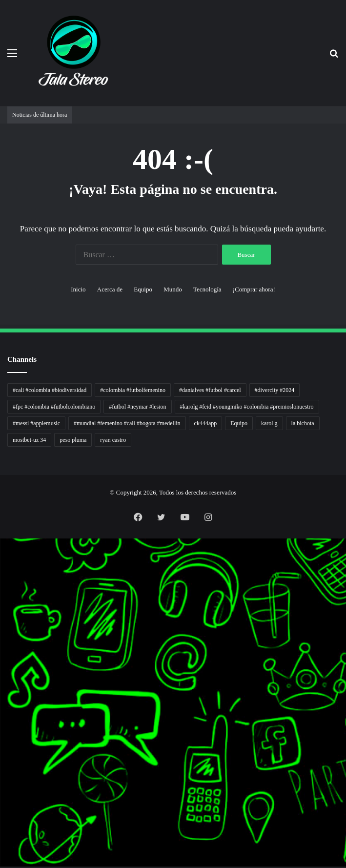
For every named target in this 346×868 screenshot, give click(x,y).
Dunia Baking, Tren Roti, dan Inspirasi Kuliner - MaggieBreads (8, 597)
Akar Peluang (2, 638)
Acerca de (110, 289)
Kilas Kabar (1, 785)
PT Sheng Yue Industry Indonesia (4, 562)
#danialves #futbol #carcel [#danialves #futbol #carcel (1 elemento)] (210, 390)
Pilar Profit (1, 662)
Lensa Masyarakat (2, 609)
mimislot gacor (2, 814)
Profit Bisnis (2, 656)
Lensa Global (2, 615)
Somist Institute (2, 755)
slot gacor (1, 726)
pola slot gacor (2, 843)
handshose (1, 545)
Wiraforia (1, 673)
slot (0, 632)
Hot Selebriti (2, 779)
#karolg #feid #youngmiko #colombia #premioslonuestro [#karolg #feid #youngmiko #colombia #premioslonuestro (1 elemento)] (247, 407)
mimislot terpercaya (3, 832)
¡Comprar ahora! (254, 289)
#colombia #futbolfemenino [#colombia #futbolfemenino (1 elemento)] (133, 390)
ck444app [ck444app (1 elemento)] (206, 423)
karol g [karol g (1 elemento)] (269, 423)
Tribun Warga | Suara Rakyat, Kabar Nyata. (6, 603)
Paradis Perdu (2, 738)
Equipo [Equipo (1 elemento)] (239, 423)
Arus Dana (1, 668)
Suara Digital (2, 709)
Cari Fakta (1, 761)
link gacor (1, 867)
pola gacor (1, 808)
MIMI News (2, 767)
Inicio (78, 289)
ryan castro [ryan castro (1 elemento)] (113, 440)
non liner (1, 550)
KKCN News (2, 744)
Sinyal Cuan (2, 644)
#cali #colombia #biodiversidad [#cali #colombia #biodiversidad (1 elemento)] (50, 390)
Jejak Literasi (2, 714)
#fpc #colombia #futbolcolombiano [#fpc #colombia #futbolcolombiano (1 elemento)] (54, 407)
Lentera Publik (2, 679)
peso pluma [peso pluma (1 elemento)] (73, 440)
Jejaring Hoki (2, 650)
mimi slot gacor (2, 849)
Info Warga (1, 691)
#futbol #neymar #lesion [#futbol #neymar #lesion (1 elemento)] (137, 407)
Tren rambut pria (2, 568)
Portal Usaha (2, 791)
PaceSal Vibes (2, 574)
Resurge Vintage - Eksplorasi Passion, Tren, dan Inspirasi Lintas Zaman (9, 591)
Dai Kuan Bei (2, 750)
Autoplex (1, 556)
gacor (1, 627)
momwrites (1, 539)
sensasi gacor (2, 802)
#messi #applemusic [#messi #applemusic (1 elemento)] (36, 423)
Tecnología (207, 289)
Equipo (143, 289)
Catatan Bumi (2, 685)
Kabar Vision (2, 703)
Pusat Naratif (2, 720)
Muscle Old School (2, 621)
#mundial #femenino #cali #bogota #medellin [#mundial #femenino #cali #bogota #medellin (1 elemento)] (127, 423)
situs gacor (1, 796)
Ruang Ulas (1, 697)
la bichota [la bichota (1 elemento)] (303, 423)
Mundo (173, 289)
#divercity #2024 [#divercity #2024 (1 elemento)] (275, 390)
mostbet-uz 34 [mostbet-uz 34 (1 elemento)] (29, 440)
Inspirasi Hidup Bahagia (3, 580)
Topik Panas (2, 773)
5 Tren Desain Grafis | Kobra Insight (5, 586)
